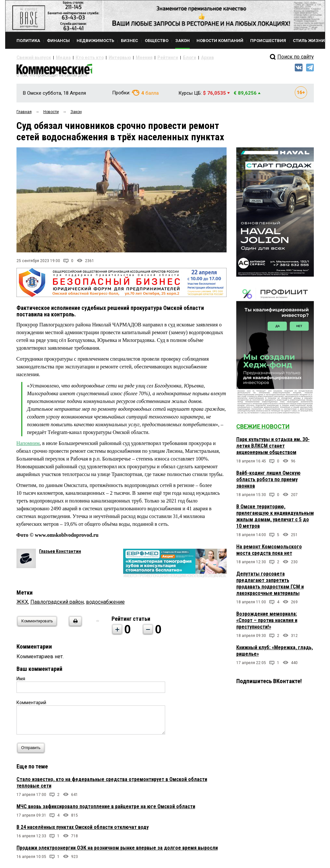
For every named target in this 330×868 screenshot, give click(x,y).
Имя (21, 681)
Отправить (32, 751)
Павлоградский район (57, 604)
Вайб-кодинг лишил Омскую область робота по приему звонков (268, 482)
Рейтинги (145, 58)
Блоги (164, 58)
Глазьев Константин (60, 554)
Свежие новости (263, 429)
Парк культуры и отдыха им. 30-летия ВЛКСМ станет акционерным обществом (273, 449)
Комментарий (31, 705)
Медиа (57, 58)
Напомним (28, 446)
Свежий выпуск (31, 58)
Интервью (104, 58)
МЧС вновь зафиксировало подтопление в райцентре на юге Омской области (106, 809)
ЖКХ (22, 604)
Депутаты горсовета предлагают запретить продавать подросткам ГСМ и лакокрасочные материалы (270, 586)
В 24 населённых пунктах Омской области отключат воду (83, 830)
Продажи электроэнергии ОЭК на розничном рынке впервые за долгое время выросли (117, 850)
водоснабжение (105, 604)
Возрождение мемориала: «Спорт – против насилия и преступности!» (267, 623)
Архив (180, 58)
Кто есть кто (79, 58)
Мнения (125, 58)
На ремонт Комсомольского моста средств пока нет (269, 553)
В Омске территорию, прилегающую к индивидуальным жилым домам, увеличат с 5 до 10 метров (275, 519)
